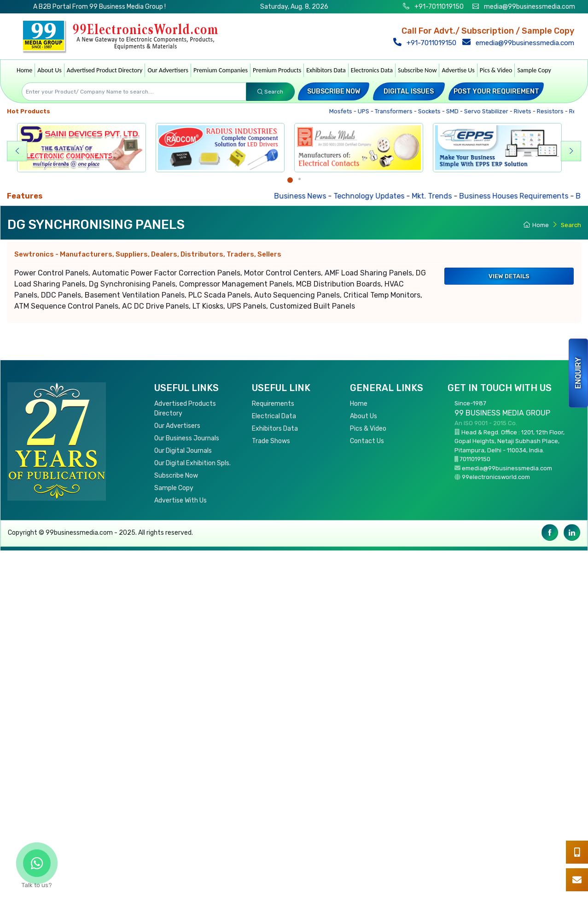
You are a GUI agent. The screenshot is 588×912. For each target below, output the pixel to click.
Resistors (553, 111)
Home (24, 70)
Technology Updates (376, 196)
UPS (367, 111)
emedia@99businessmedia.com (519, 43)
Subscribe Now (417, 70)
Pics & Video (496, 70)
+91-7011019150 (438, 7)
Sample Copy (534, 70)
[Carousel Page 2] (300, 179)
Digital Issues (409, 91)
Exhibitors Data (326, 70)
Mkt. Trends (439, 196)
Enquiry (578, 373)
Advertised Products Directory (185, 409)
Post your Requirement (496, 91)
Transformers (397, 111)
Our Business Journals (187, 438)
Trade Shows (271, 441)
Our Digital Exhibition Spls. (192, 463)
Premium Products (277, 70)
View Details (509, 276)
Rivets (526, 111)
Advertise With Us (180, 500)
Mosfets (344, 111)
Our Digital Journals (183, 451)
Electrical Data (274, 416)
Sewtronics (148, 254)
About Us (49, 70)
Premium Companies (221, 70)
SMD (455, 111)
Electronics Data (372, 70)
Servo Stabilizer (489, 111)
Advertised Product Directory (105, 70)
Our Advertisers (168, 70)
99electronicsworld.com (496, 477)
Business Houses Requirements (521, 196)
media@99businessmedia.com (530, 7)
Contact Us (367, 441)
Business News (307, 196)
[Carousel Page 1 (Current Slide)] (290, 180)
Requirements (273, 404)
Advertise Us (458, 70)
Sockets (432, 111)
